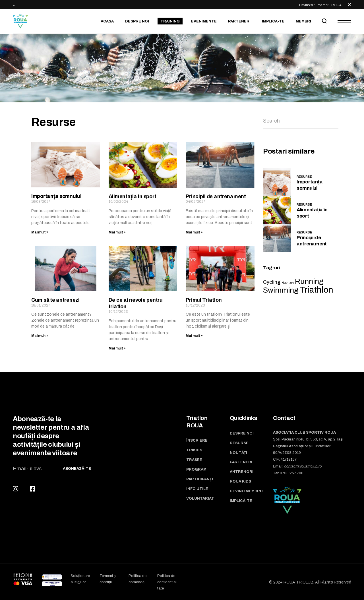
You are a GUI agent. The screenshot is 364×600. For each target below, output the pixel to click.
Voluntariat (200, 498)
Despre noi (242, 433)
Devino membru (246, 491)
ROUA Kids (240, 481)
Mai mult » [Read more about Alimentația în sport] (117, 232)
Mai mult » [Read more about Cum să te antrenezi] (40, 336)
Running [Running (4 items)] (309, 281)
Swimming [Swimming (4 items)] (281, 290)
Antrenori (242, 472)
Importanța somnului (56, 196)
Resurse (304, 177)
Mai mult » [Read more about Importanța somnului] (40, 232)
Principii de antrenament (216, 196)
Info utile (197, 489)
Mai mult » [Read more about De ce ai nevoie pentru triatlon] (117, 348)
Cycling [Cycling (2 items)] (272, 282)
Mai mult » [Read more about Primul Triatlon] (194, 336)
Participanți (200, 479)
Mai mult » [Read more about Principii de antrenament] (194, 232)
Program (196, 469)
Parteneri (241, 462)
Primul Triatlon (204, 300)
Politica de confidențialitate (167, 582)
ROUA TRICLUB (298, 582)
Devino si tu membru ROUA (320, 5)
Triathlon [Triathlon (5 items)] (317, 290)
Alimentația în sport (133, 196)
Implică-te (241, 501)
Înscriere (197, 440)
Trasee (194, 460)
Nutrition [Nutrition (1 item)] (288, 283)
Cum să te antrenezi (55, 300)
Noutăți (238, 453)
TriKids (194, 450)
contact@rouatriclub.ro (303, 466)
